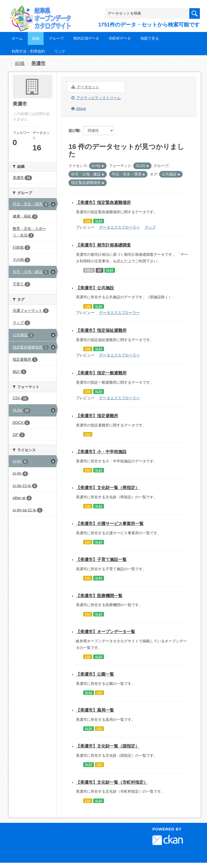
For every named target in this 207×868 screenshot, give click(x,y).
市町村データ (120, 38)
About (79, 109)
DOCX (89, 270)
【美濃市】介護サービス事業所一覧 (110, 524)
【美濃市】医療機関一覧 (99, 596)
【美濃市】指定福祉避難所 (101, 330)
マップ (150, 227)
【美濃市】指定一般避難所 (101, 373)
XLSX (98, 221)
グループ (56, 38)
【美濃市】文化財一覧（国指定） (108, 746)
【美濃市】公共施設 (95, 288)
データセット (85, 87)
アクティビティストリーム (96, 98)
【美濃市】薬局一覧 (95, 710)
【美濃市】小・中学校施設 (101, 452)
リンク (60, 51)
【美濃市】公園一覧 (95, 674)
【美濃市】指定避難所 (97, 416)
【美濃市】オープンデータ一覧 (105, 632)
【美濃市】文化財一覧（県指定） (108, 488)
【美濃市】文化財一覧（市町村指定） (112, 782)
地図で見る (150, 38)
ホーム (17, 38)
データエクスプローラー (119, 227)
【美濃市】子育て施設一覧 (101, 560)
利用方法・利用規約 (28, 51)
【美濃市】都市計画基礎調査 (103, 245)
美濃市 (38, 63)
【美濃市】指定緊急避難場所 (103, 203)
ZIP (99, 270)
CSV (88, 221)
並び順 (74, 131)
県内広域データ (86, 38)
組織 (36, 38)
